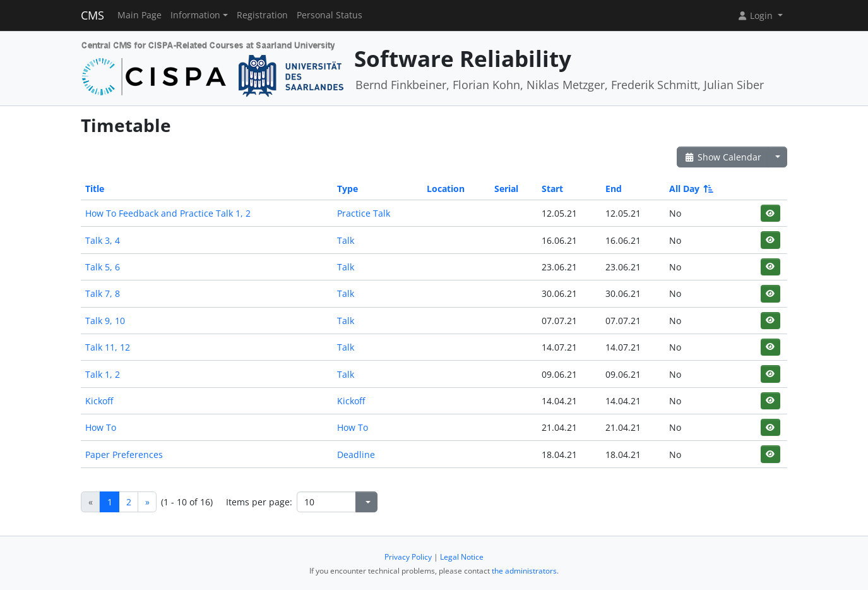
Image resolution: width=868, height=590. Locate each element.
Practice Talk (364, 213)
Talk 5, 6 (103, 267)
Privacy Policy (408, 557)
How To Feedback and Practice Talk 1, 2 (168, 213)
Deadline (356, 455)
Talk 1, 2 (103, 374)
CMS (92, 15)
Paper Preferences (124, 455)
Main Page (140, 15)
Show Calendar (722, 157)
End (614, 189)
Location (446, 189)
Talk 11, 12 (108, 347)
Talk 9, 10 (105, 321)
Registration (262, 15)
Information (195, 15)
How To (101, 427)
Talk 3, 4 (103, 240)
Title (95, 189)
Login (756, 15)
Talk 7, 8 (103, 293)
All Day (690, 189)
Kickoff (99, 401)
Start (552, 189)
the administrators (524, 571)
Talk (346, 240)
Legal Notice (462, 557)
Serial (506, 189)
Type (348, 189)
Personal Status (330, 15)
